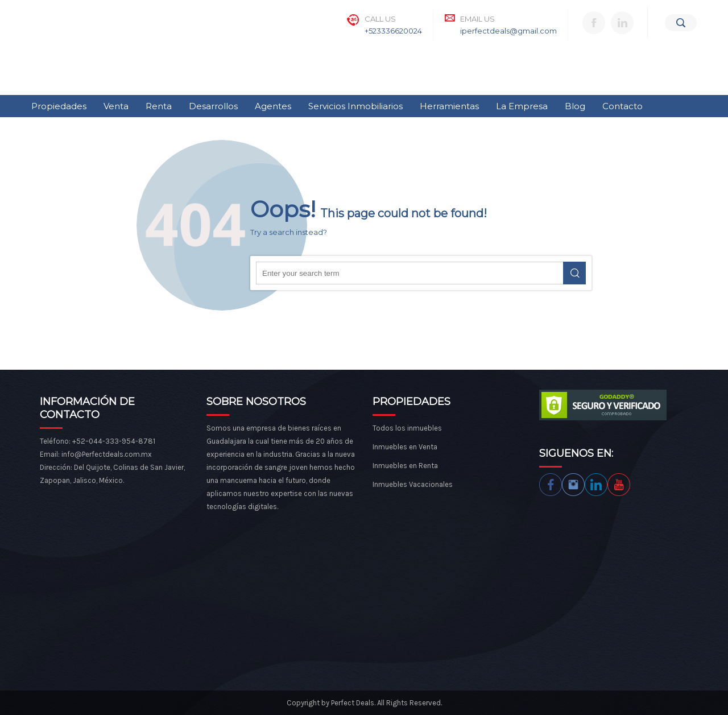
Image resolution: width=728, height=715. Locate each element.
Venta (116, 106)
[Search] (681, 23)
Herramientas (449, 106)
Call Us (380, 19)
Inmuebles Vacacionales (413, 484)
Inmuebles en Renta (405, 466)
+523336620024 (393, 31)
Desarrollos (213, 106)
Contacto (622, 106)
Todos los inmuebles (407, 428)
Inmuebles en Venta (405, 447)
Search (574, 273)
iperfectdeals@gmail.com (508, 31)
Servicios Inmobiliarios (355, 106)
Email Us (477, 19)
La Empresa (522, 106)
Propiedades (59, 106)
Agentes (273, 106)
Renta (159, 106)
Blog (575, 106)
